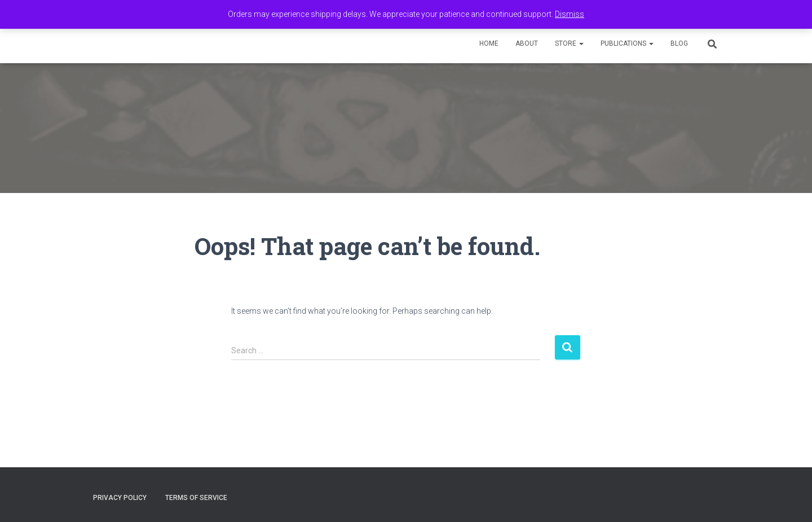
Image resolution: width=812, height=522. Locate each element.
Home (489, 43)
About (527, 43)
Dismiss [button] (570, 14)
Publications (627, 43)
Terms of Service (196, 498)
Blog (679, 43)
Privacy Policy (120, 498)
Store (569, 43)
